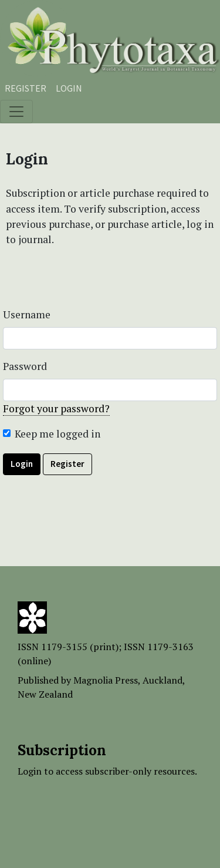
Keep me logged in (57, 434)
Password (25, 366)
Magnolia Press (106, 680)
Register (26, 88)
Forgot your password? (56, 408)
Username (27, 314)
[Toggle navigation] (16, 112)
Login (69, 88)
